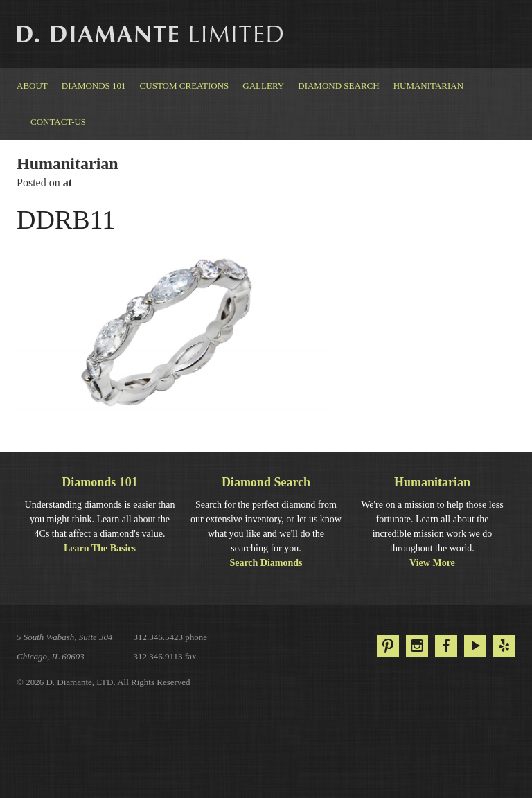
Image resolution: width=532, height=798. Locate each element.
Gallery (263, 86)
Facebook (446, 646)
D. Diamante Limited (151, 34)
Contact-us (58, 122)
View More (432, 563)
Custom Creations (185, 86)
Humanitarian (429, 86)
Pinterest (388, 646)
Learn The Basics (100, 548)
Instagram (417, 646)
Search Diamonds (266, 563)
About (32, 86)
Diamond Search (338, 86)
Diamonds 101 (94, 86)
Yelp (504, 646)
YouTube (475, 646)
